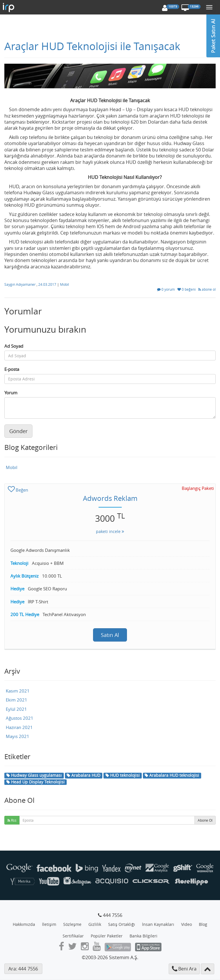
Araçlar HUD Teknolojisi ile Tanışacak (92, 46)
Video (187, 924)
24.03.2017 (48, 284)
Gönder (18, 431)
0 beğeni (187, 289)
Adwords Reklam (110, 498)
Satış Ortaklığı (122, 924)
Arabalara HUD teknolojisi (172, 775)
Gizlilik (95, 924)
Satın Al (110, 635)
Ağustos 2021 (20, 718)
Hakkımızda (24, 924)
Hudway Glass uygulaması (34, 775)
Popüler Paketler (107, 936)
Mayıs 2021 (18, 736)
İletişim (49, 924)
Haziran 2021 (19, 727)
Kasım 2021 (18, 691)
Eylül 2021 (16, 709)
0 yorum (166, 289)
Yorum (11, 393)
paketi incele (110, 531)
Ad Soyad (14, 346)
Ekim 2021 (17, 700)
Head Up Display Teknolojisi (36, 782)
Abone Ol (205, 820)
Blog (203, 924)
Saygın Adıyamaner (20, 284)
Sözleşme (72, 924)
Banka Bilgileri (143, 936)
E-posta (12, 369)
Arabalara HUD (83, 775)
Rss (12, 820)
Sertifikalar (73, 936)
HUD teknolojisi (123, 775)
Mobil (64, 284)
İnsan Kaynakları (158, 924)
